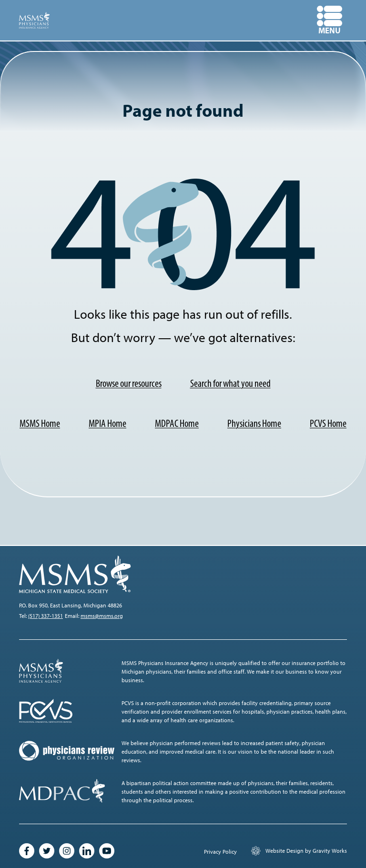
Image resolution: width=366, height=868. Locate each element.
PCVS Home (328, 423)
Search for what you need (230, 383)
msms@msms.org (102, 616)
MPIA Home (107, 423)
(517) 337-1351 (46, 616)
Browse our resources (129, 383)
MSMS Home (40, 423)
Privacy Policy (220, 852)
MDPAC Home (177, 423)
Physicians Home (254, 423)
